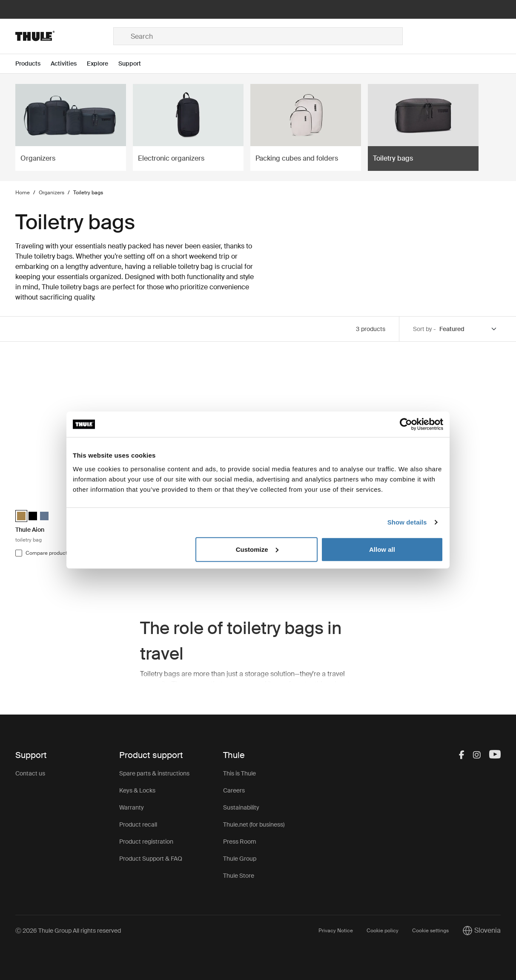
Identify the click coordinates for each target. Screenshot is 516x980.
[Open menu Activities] (69, 64)
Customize (257, 549)
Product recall (138, 824)
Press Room (240, 842)
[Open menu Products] (33, 64)
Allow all (382, 549)
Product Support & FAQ (151, 859)
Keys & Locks (137, 790)
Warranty (132, 807)
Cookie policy (383, 931)
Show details (407, 522)
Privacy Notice (336, 931)
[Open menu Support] (135, 64)
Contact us (30, 773)
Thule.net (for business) (254, 824)
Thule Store (239, 876)
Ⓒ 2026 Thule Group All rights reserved (68, 931)
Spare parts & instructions (154, 773)
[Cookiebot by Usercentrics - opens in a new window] (406, 424)
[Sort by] (468, 329)
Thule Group (240, 859)
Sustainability (241, 807)
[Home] (64, 36)
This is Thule (239, 773)
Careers (234, 790)
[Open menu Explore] (103, 64)
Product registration (146, 842)
